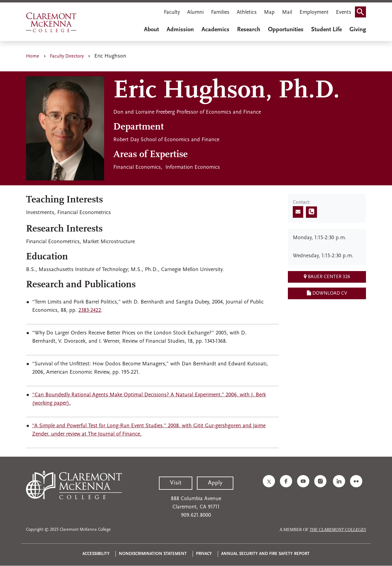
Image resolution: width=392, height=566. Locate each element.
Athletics (247, 12)
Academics (215, 30)
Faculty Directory (67, 56)
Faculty (172, 12)
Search (362, 10)
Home (33, 56)
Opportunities (286, 30)
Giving (358, 30)
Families (220, 12)
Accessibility (96, 554)
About (151, 30)
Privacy (204, 554)
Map (269, 12)
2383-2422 (90, 310)
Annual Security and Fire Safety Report (265, 554)
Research (249, 30)
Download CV (327, 293)
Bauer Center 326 (327, 277)
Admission (180, 30)
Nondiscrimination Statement (153, 554)
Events (344, 12)
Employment (314, 12)
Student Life (326, 30)
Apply (215, 483)
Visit (176, 483)
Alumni (195, 12)
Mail (287, 12)
